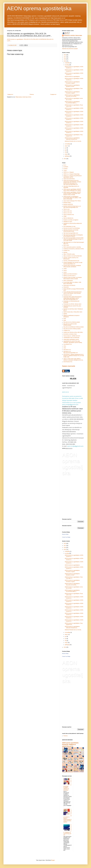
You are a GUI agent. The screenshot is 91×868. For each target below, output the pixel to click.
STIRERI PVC (67, 331)
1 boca (65, 170)
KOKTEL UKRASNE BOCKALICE (71, 261)
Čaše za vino (66, 209)
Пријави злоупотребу (69, 366)
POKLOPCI (66, 287)
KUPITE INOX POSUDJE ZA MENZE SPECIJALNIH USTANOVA (72, 266)
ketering (65, 252)
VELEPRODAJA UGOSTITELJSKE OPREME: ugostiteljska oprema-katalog (73, 342)
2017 (65, 57)
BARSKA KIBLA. (67, 203)
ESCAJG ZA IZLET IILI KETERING (72, 228)
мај (66, 152)
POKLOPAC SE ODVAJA (69, 285)
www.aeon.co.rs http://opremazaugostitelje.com (71, 352)
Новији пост (10, 94)
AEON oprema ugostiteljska (39, 8)
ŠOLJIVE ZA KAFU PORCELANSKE (72, 329)
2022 (65, 55)
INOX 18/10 (66, 245)
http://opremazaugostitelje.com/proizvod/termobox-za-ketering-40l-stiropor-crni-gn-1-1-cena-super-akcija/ (73, 239)
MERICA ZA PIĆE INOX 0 (69, 276)
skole (65, 320)
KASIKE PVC (67, 251)
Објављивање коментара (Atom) (23, 97)
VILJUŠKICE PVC (68, 344)
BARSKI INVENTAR (68, 204)
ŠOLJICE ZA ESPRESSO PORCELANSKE (74, 327)
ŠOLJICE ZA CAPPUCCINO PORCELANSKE (70, 325)
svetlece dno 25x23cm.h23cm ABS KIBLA (73, 332)
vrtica (65, 346)
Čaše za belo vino (68, 211)
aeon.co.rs (65, 392)
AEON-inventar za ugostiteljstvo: (72, 77)
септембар (68, 144)
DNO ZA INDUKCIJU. (68, 218)
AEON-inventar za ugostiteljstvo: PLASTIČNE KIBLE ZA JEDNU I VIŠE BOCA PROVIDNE (72, 198)
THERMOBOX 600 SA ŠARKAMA (71, 338)
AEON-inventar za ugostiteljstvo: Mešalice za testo (72, 86)
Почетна (32, 94)
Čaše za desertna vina (69, 215)
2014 (65, 159)
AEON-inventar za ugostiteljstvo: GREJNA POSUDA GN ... (72, 139)
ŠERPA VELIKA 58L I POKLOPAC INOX (73, 312)
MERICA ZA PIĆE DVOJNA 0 (70, 274)
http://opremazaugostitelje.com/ (71, 233)
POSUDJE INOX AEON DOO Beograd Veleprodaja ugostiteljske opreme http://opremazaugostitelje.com (72, 298)
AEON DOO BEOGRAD (69, 179)
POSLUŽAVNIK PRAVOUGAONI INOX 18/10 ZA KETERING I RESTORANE (73, 293)
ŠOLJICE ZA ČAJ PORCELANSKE (72, 322)
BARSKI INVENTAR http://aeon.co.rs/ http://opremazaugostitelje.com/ (72, 207)
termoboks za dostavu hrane (70, 334)
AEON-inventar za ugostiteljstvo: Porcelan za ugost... (72, 82)
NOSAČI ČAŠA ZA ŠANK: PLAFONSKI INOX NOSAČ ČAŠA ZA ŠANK (73, 278)
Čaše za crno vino (68, 213)
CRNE (65, 216)
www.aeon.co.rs (67, 350)
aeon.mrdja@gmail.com (75, 446)
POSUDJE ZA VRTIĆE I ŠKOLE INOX (73, 36)
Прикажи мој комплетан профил (70, 49)
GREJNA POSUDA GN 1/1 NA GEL (73, 141)
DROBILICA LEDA (68, 222)
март (66, 154)
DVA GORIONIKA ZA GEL (70, 227)
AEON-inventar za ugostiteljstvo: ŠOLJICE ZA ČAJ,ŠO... (72, 96)
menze (65, 272)
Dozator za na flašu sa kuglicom (71, 220)
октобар (67, 65)
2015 (65, 61)
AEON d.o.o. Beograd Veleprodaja (71, 174)
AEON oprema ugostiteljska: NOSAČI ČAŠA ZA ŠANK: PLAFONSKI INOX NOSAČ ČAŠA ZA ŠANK (72, 193)
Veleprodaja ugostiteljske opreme (71, 340)
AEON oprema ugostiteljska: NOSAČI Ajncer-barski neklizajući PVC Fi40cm (72, 190)
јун (66, 150)
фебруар (67, 156)
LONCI (65, 269)
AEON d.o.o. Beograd (69, 172)
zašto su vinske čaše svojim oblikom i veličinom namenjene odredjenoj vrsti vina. (73, 359)
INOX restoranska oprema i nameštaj (72, 247)
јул (66, 148)
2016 (65, 59)
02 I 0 (65, 165)
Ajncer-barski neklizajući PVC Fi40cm (72, 201)
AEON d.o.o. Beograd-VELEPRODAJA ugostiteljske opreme (72, 176)
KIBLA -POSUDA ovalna (69, 254)
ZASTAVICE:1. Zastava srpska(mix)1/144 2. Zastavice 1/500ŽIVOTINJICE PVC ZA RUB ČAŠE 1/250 (74, 356)
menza (65, 270)
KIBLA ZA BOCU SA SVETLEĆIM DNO (73, 256)
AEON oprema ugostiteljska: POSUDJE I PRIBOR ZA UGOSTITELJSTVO (70, 745)
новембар (68, 63)
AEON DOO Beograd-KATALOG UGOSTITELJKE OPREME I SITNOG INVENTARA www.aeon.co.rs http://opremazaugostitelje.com (72, 182)
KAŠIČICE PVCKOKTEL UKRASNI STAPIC (74, 249)
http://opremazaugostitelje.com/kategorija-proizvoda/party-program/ (73, 236)
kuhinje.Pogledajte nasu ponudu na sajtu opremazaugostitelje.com (73, 263)
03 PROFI (66, 167)
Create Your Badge (66, 537)
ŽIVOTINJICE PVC (68, 362)
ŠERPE (65, 314)
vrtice (65, 348)
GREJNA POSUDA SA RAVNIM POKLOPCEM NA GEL (71, 231)
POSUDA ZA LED (68, 295)
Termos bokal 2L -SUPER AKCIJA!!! (72, 336)
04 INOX (65, 169)
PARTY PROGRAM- (68, 281)
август (67, 146)
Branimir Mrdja (65, 534)
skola (65, 319)
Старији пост (53, 94)
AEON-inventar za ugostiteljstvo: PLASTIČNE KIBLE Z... (72, 102)
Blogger (53, 860)
